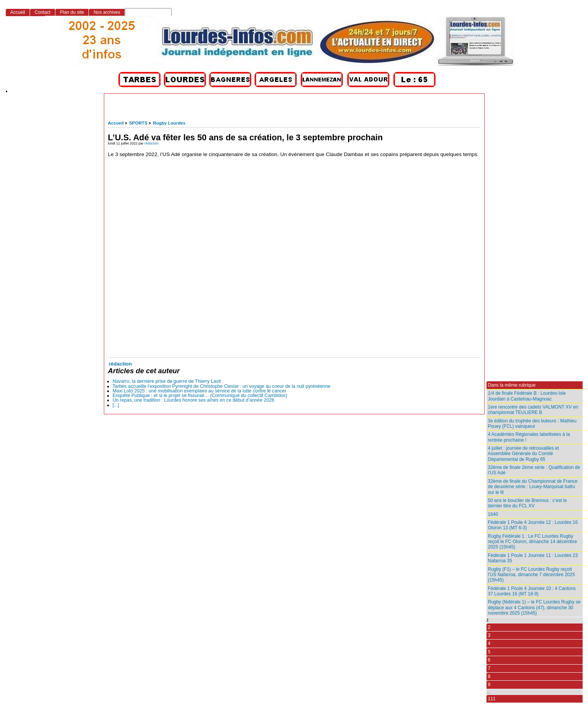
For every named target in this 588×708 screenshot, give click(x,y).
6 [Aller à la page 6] (489, 660)
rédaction (152, 143)
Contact (42, 12)
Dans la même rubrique (512, 385)
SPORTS (138, 123)
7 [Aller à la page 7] (489, 668)
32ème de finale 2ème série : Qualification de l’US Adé (534, 470)
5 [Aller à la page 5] (489, 652)
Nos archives (107, 12)
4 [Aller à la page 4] (489, 643)
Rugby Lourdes (169, 123)
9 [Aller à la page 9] (489, 685)
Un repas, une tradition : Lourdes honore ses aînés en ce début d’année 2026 (193, 400)
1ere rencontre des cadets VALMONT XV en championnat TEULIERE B (533, 410)
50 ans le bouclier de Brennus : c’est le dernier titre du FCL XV (527, 503)
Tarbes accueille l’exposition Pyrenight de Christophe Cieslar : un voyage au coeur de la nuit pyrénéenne (222, 386)
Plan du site (72, 12)
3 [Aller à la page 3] (489, 635)
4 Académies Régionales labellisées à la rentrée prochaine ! (529, 437)
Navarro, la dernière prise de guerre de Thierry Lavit (167, 381)
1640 (493, 514)
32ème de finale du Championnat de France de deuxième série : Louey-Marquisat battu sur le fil (533, 487)
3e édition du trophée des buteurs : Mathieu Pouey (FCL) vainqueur (532, 424)
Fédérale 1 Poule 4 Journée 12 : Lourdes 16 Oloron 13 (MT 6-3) (533, 525)
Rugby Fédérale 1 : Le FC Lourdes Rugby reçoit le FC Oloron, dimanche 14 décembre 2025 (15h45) (533, 542)
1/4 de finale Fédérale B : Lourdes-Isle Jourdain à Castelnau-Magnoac (527, 396)
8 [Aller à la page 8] (489, 676)
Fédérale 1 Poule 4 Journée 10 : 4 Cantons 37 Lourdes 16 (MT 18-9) (532, 591)
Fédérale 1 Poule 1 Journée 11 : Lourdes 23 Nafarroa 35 (533, 558)
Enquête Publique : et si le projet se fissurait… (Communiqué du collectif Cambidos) (200, 396)
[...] (116, 405)
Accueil (116, 123)
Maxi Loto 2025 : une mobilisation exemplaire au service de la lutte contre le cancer (200, 391)
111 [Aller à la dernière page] (492, 699)
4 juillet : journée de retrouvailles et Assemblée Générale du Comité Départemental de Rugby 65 (524, 454)
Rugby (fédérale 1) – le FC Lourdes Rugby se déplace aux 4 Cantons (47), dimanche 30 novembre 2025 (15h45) (534, 607)
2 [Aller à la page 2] (489, 627)
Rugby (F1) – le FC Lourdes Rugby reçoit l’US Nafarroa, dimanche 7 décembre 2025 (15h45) (532, 575)
